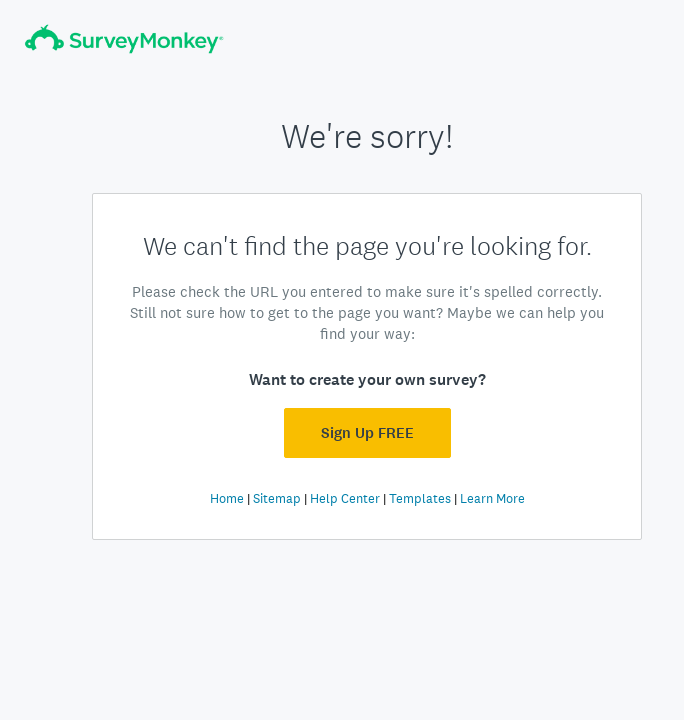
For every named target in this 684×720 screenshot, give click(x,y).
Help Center (345, 498)
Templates (420, 498)
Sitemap (277, 498)
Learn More (492, 498)
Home (227, 498)
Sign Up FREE (367, 433)
